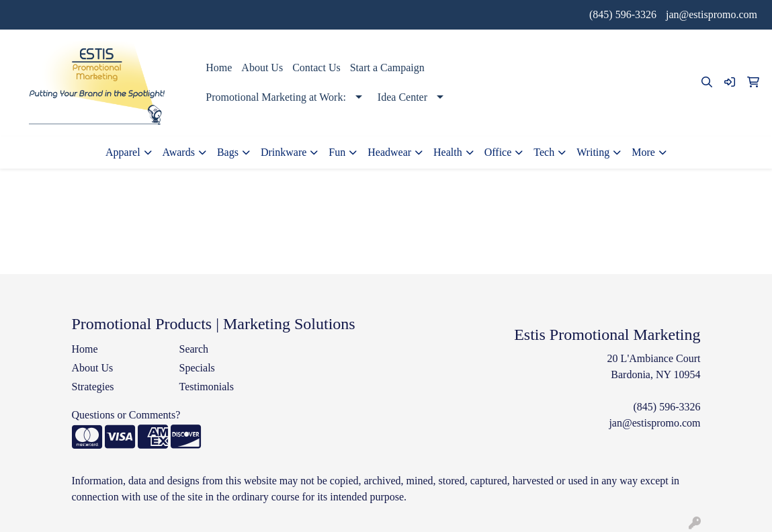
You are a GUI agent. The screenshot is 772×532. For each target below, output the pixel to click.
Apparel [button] (123, 152)
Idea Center (402, 97)
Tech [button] (544, 152)
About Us (262, 68)
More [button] (643, 152)
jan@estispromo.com (712, 14)
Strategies (93, 387)
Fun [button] (337, 152)
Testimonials (206, 387)
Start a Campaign (387, 68)
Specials (197, 368)
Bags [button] (228, 152)
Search (194, 349)
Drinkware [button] (284, 152)
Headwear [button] (389, 152)
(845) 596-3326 (623, 14)
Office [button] (498, 152)
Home (219, 68)
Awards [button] (179, 152)
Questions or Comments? (126, 415)
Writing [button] (593, 152)
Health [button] (448, 152)
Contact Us (316, 68)
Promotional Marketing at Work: (276, 97)
